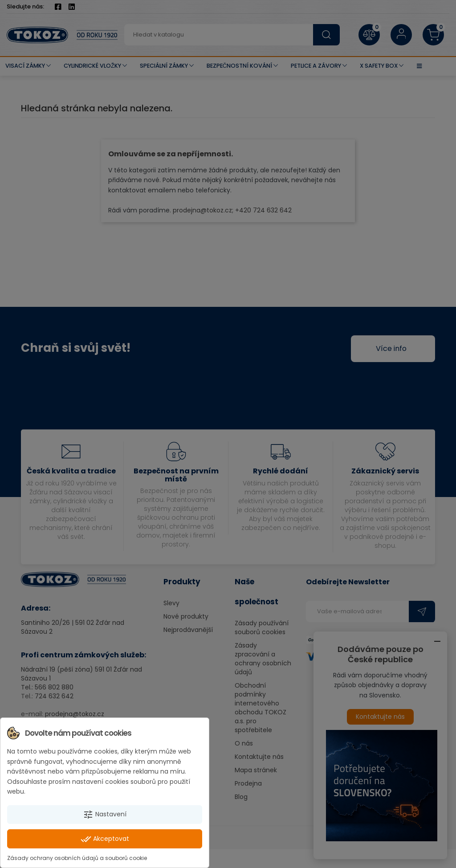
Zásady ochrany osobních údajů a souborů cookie (77, 858)
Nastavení (105, 815)
